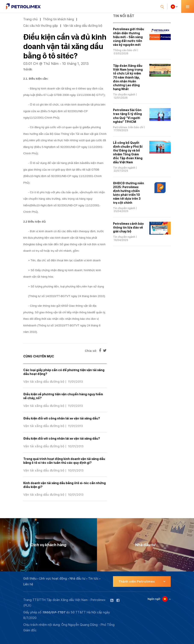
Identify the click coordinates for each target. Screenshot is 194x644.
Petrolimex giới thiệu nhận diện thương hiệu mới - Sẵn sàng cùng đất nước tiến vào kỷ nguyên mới (129, 37)
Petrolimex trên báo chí (128, 127)
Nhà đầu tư (78, 579)
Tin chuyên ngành (124, 95)
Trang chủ (30, 19)
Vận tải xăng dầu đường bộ (83, 26)
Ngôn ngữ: (154, 599)
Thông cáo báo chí (125, 50)
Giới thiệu (30, 579)
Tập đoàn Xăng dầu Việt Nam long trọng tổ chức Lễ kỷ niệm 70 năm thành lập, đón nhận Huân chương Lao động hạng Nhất (128, 77)
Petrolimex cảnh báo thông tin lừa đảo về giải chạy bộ (128, 228)
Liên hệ (28, 584)
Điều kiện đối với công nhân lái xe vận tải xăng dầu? (62, 418)
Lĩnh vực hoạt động (53, 579)
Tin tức (93, 579)
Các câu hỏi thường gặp (41, 26)
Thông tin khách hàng (58, 19)
